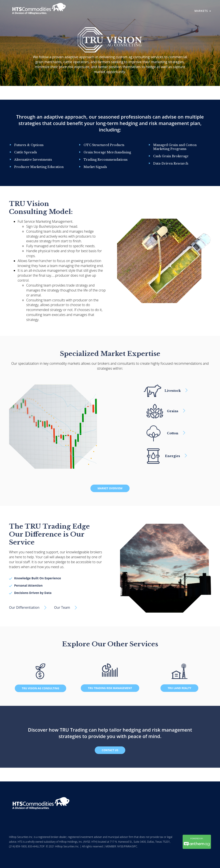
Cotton (173, 433)
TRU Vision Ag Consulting (41, 688)
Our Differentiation (24, 607)
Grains (173, 411)
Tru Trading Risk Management (110, 688)
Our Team (62, 607)
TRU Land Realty (179, 688)
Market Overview (110, 488)
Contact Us (110, 750)
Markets (203, 11)
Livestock (173, 391)
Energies (173, 456)
